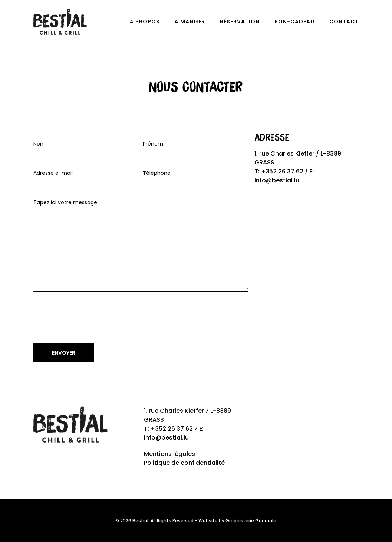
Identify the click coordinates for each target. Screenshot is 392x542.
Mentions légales (169, 454)
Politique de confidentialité (184, 463)
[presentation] (90, 320)
